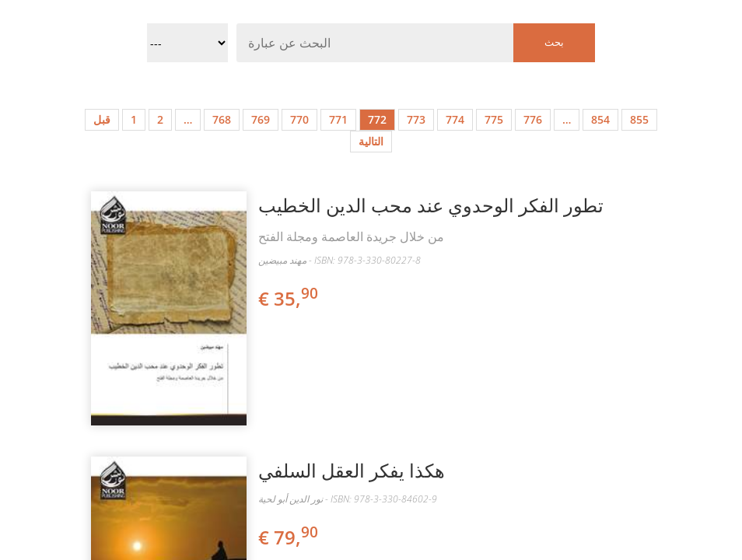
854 (600, 119)
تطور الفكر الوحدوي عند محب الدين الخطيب (431, 205)
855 (639, 119)
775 (494, 119)
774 (455, 119)
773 (416, 119)
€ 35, (289, 298)
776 (533, 119)
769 (261, 119)
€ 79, (289, 537)
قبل (102, 119)
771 (338, 119)
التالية (371, 141)
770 (299, 119)
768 (222, 119)
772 (377, 119)
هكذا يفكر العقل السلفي (352, 470)
